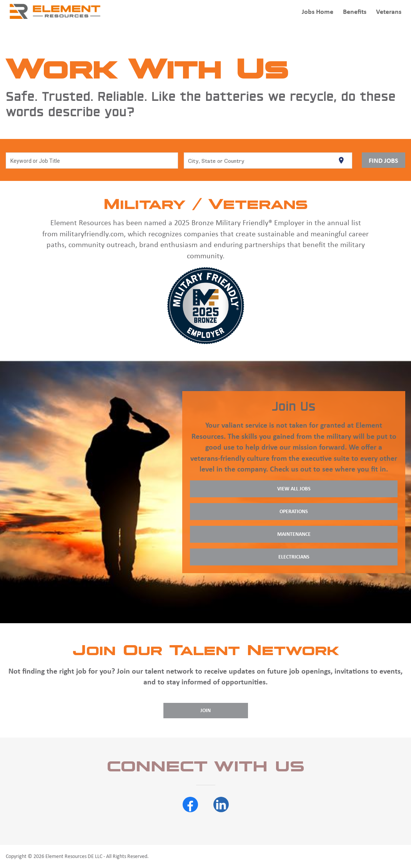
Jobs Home (318, 12)
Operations (294, 511)
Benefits (355, 12)
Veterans (389, 12)
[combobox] (92, 161)
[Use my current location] (341, 160)
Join (205, 710)
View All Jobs (294, 489)
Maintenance (294, 534)
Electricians (294, 557)
